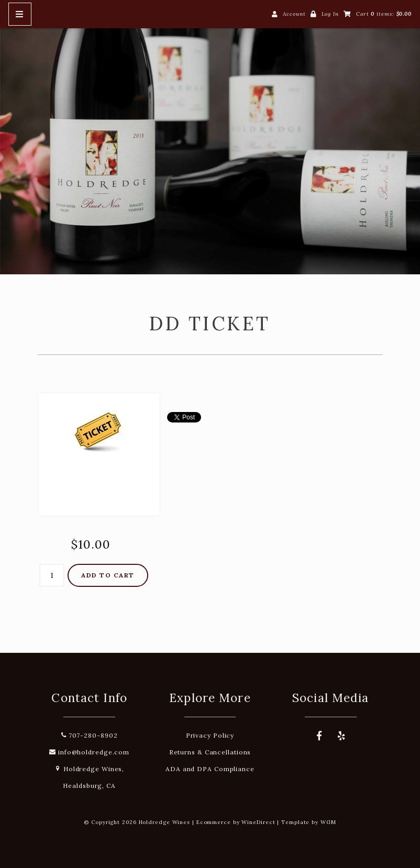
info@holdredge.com (89, 752)
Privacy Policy (210, 735)
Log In (330, 14)
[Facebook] (319, 736)
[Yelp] (341, 736)
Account (294, 14)
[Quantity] (52, 575)
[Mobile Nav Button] (20, 14)
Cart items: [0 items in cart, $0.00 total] (384, 14)
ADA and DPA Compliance (210, 769)
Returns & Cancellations (210, 752)
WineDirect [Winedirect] (258, 822)
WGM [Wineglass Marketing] (328, 822)
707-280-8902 (90, 735)
